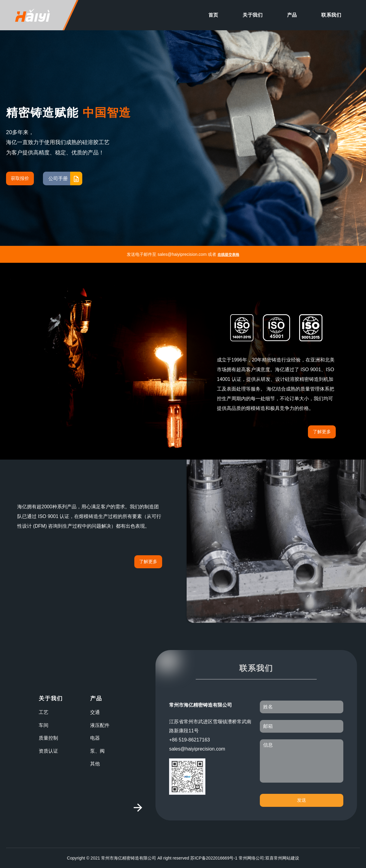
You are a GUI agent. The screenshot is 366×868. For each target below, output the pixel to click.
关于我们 (253, 15)
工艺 (44, 712)
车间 (44, 725)
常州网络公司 (251, 858)
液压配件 (100, 725)
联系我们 (331, 15)
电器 (95, 738)
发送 (302, 800)
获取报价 (20, 178)
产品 (292, 15)
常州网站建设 (286, 858)
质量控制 (48, 738)
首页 (213, 15)
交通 (95, 712)
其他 (95, 764)
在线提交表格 (228, 255)
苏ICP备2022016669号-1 (214, 858)
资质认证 (48, 751)
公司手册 (65, 178)
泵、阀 (97, 751)
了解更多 (322, 432)
